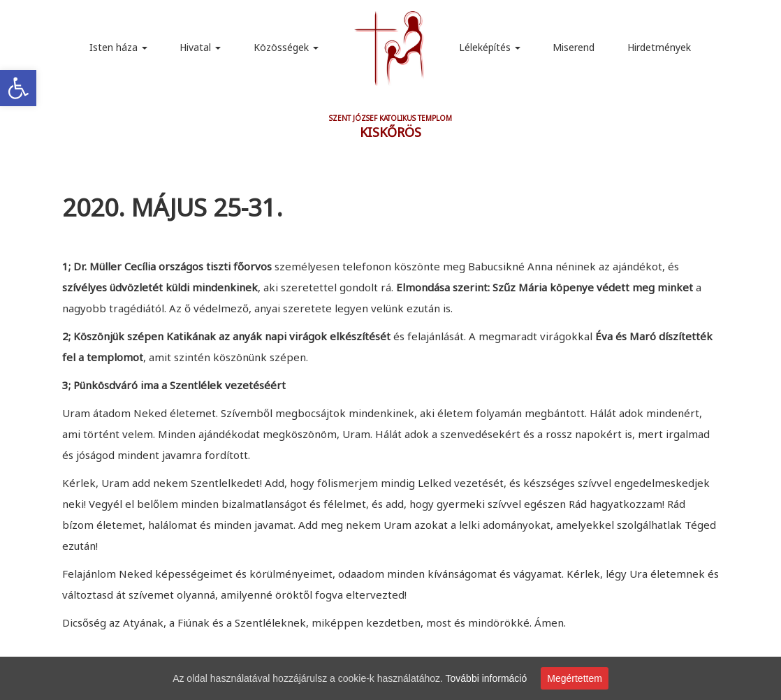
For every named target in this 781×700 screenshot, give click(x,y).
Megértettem (575, 678)
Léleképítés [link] (490, 47)
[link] (18, 88)
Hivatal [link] (200, 47)
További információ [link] (487, 678)
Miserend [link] (574, 47)
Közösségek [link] (286, 47)
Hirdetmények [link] (659, 47)
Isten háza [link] (118, 47)
